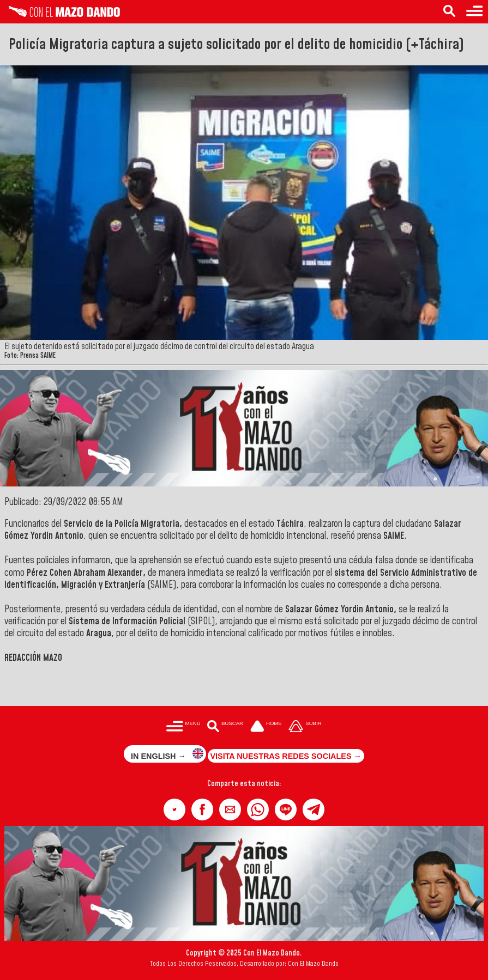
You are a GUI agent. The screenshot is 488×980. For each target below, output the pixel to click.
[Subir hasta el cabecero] (305, 727)
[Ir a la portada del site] (266, 727)
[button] (174, 809)
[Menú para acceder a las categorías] (474, 12)
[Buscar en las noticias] (449, 12)
